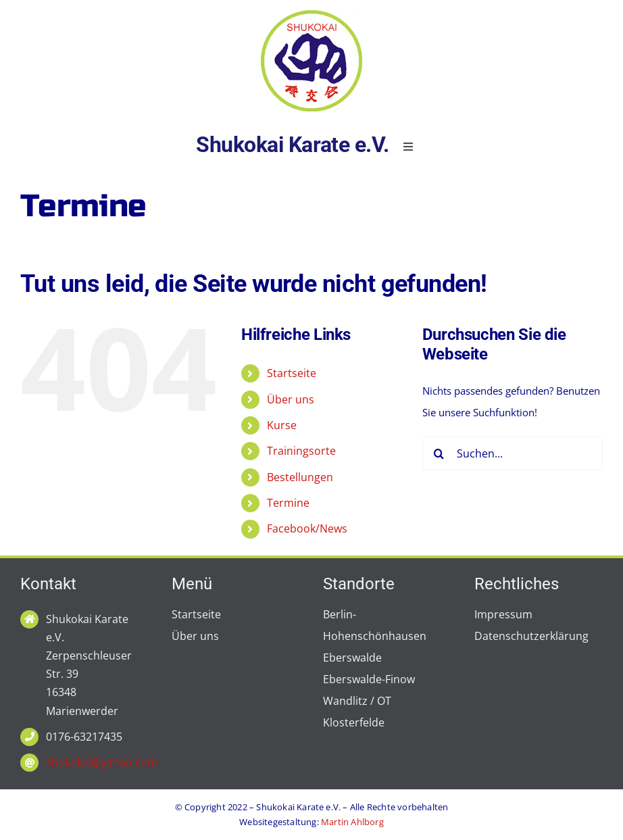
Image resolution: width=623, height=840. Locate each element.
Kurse (282, 425)
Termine (288, 503)
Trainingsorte (301, 451)
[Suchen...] (513, 453)
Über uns (291, 399)
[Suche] (439, 453)
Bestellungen (300, 477)
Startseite (292, 373)
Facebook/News (307, 528)
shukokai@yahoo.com (102, 762)
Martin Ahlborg (352, 822)
